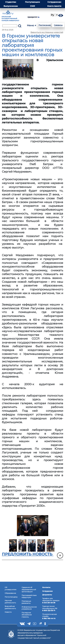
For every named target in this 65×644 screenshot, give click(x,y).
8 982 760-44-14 (49, 618)
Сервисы (58, 25)
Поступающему (11, 597)
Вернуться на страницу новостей (47, 32)
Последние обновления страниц (27, 615)
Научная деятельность (10, 602)
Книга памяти (54, 6)
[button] (32, 556)
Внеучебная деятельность (10, 607)
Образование (10, 593)
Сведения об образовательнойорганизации (29, 589)
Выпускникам (11, 6)
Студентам (11, 2)
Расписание (45, 25)
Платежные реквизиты (26, 602)
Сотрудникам (54, 2)
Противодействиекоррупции (29, 596)
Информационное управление (29, 608)
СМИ (32, 6)
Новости (8, 612)
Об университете (10, 588)
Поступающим (32, 2)
